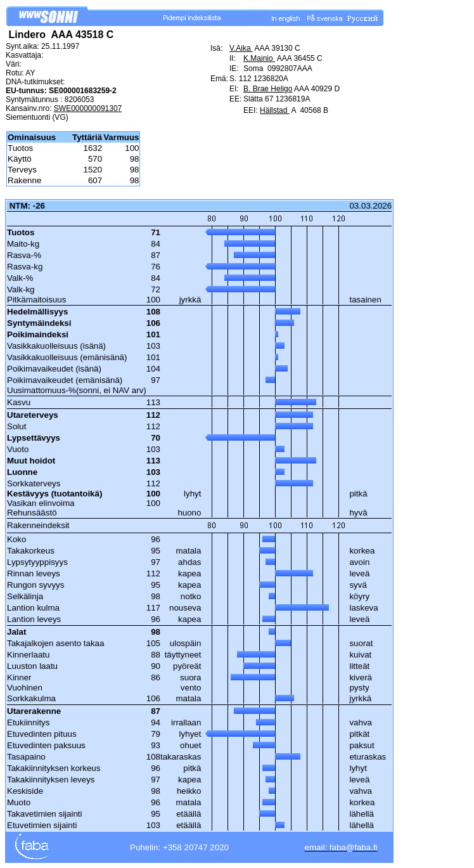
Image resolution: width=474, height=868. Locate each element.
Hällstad (275, 110)
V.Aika (241, 48)
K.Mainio (259, 58)
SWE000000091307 (88, 108)
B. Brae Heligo (268, 89)
